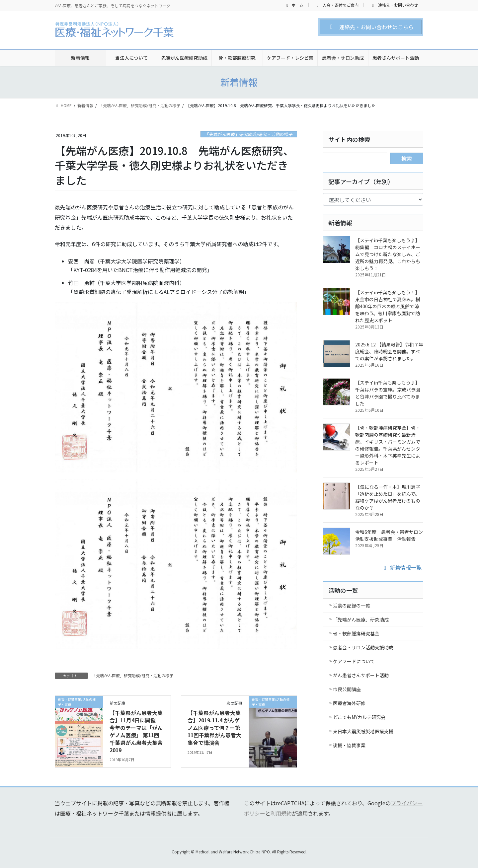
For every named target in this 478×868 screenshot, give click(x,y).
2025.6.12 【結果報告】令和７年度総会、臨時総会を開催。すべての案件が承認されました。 (389, 351)
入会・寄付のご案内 (337, 5)
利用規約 (281, 813)
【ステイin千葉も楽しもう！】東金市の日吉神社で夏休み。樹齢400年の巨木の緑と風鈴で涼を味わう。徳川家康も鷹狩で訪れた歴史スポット (388, 306)
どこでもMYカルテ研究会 (359, 717)
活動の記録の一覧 (352, 606)
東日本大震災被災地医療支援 (363, 731)
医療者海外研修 (349, 703)
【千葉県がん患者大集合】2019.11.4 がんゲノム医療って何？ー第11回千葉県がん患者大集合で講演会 (214, 728)
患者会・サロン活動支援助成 (363, 647)
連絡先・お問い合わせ (394, 5)
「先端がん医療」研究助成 (361, 619)
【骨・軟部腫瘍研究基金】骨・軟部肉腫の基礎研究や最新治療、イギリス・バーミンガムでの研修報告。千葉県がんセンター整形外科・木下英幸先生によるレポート (388, 445)
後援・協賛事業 (349, 745)
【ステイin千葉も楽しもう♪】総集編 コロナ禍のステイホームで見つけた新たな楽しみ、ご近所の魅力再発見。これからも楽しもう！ (388, 254)
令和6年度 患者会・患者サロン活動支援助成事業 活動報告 (389, 535)
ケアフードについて (354, 661)
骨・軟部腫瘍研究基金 (356, 633)
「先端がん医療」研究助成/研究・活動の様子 (249, 134)
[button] (371, 27)
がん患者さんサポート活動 (361, 675)
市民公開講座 (347, 689)
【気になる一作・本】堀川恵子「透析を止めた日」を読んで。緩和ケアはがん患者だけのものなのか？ (388, 497)
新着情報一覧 (402, 567)
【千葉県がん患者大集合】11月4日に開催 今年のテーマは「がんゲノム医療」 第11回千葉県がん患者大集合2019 (136, 731)
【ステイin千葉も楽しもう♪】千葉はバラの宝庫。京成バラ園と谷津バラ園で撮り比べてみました (388, 393)
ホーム (294, 5)
